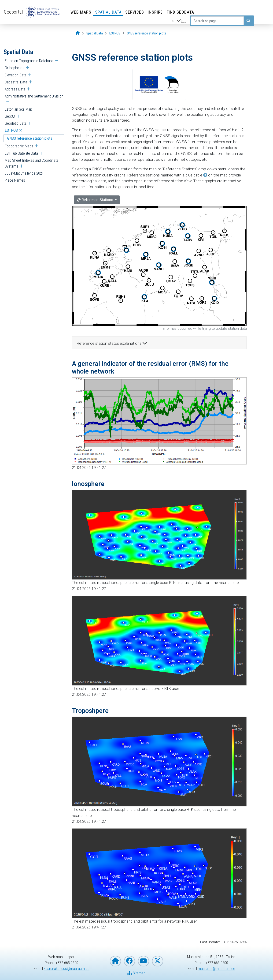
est (173, 21)
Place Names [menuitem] (15, 180)
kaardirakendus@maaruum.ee (67, 969)
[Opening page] (78, 33)
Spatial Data (108, 12)
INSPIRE (155, 12)
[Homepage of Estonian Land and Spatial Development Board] (115, 961)
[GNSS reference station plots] (147, 33)
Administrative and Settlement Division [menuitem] (34, 96)
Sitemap (136, 973)
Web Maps (81, 12)
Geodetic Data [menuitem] (16, 123)
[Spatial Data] (95, 33)
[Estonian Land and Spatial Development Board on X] (158, 961)
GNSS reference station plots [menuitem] (30, 138)
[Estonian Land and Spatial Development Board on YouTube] (144, 961)
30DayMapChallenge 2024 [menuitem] (24, 173)
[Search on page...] (217, 21)
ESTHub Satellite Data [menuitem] (21, 153)
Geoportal (13, 12)
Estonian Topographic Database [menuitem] (29, 61)
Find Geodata (180, 12)
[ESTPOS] (115, 33)
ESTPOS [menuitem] (11, 130)
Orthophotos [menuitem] (15, 68)
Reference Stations (95, 200)
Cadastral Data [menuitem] (16, 82)
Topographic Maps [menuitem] (19, 146)
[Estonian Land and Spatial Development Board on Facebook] (129, 961)
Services (135, 12)
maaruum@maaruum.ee (216, 969)
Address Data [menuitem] (15, 89)
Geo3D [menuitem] (10, 116)
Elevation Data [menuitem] (16, 75)
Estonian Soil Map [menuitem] (18, 109)
